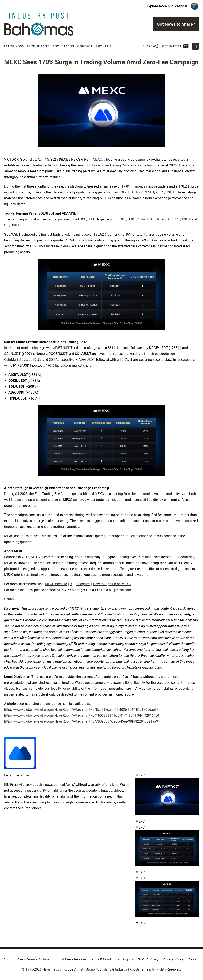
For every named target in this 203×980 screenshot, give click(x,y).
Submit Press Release (70, 959)
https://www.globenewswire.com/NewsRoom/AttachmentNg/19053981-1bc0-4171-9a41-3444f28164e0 (82, 715)
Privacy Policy (173, 959)
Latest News (14, 46)
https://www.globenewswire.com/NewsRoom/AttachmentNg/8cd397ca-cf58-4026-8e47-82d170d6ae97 (81, 710)
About (8, 959)
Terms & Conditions (104, 959)
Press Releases (38, 46)
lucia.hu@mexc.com (116, 590)
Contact (85, 46)
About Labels (63, 46)
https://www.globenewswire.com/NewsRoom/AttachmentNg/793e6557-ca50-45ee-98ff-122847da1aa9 (81, 721)
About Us (103, 46)
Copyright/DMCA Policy (141, 959)
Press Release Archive (33, 959)
